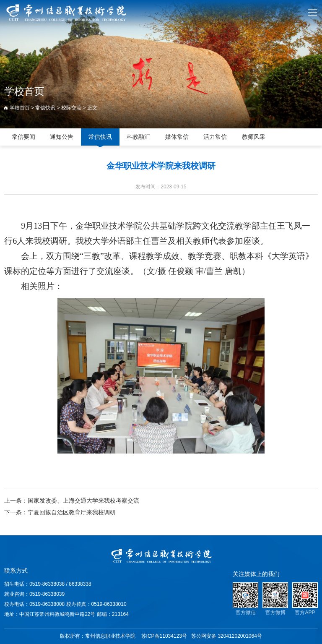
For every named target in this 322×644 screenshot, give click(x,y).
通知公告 (62, 137)
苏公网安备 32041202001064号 (227, 636)
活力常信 (215, 137)
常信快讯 (45, 108)
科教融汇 (138, 137)
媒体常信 (177, 137)
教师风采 (254, 137)
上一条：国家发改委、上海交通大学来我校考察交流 (72, 501)
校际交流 (71, 108)
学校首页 (20, 108)
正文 (92, 108)
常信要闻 (23, 137)
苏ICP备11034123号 (164, 636)
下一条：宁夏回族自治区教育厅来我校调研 (60, 512)
